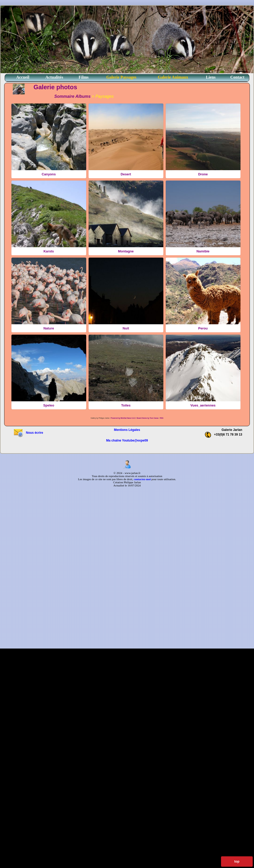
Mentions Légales (127, 430)
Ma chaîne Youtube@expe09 (127, 440)
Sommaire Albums (72, 96)
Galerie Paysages (121, 77)
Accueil (23, 77)
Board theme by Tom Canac (148, 418)
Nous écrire (28, 433)
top (237, 861)
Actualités (54, 77)
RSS (162, 418)
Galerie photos (55, 87)
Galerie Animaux (173, 77)
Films (84, 77)
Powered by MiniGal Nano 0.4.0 (123, 418)
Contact (237, 77)
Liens (211, 77)
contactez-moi (142, 479)
